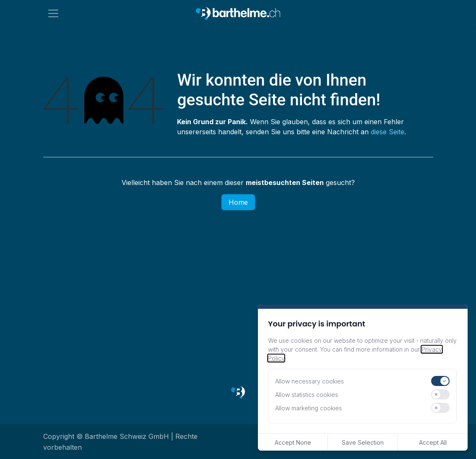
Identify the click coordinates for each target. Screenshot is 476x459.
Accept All (433, 442)
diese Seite (388, 132)
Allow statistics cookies (307, 395)
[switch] (440, 381)
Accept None (293, 442)
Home (238, 202)
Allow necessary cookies (310, 381)
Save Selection (363, 442)
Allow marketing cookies (308, 408)
